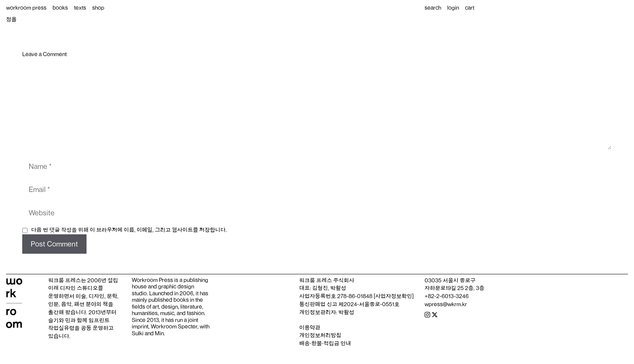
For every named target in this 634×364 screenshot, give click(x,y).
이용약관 (310, 328)
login (453, 8)
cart (470, 8)
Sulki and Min (148, 333)
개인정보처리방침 (320, 335)
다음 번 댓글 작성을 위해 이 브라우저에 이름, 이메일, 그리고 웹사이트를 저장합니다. (129, 230)
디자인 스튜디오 (79, 288)
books (60, 8)
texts (80, 8)
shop (98, 8)
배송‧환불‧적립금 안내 (325, 343)
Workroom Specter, (175, 326)
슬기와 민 (59, 320)
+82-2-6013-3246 (447, 296)
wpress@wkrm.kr (446, 304)
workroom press (26, 8)
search (433, 8)
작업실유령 (61, 328)
